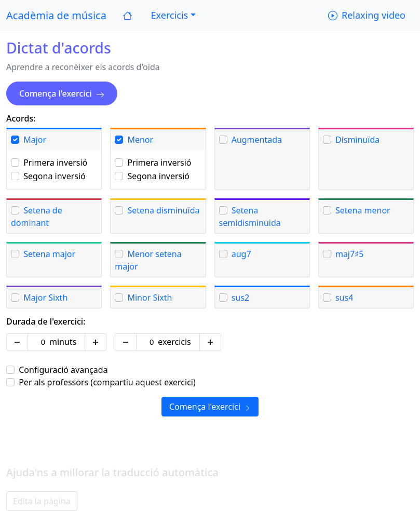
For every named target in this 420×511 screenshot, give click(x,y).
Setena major (49, 254)
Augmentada (257, 140)
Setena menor (363, 210)
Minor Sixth (150, 298)
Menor (140, 140)
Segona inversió (55, 176)
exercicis (174, 342)
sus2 (240, 298)
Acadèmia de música (56, 15)
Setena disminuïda (163, 210)
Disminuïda (357, 140)
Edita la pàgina (42, 501)
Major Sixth (45, 298)
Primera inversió (55, 163)
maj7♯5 (349, 254)
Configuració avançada (63, 370)
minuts (63, 342)
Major (35, 140)
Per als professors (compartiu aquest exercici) (107, 382)
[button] (172, 15)
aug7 (241, 254)
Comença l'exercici (62, 93)
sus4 (344, 298)
